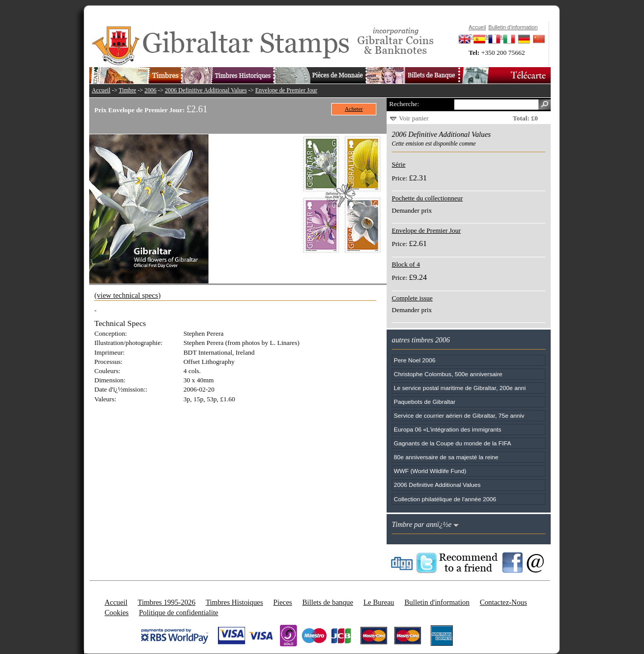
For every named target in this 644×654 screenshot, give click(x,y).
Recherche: (404, 104)
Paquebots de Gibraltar (425, 402)
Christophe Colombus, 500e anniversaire (448, 374)
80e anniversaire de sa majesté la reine (446, 457)
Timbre (127, 90)
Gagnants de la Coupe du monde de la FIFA (452, 443)
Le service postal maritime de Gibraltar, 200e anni (460, 388)
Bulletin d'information (437, 602)
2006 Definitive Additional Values (206, 90)
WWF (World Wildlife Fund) (430, 471)
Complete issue (412, 298)
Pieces (283, 602)
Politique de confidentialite (179, 612)
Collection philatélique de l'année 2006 (445, 499)
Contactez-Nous (504, 602)
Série (399, 164)
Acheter (354, 109)
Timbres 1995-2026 (166, 602)
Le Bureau (379, 602)
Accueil (101, 90)
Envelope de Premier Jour (286, 90)
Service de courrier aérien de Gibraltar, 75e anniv (459, 415)
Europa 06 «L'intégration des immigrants (447, 429)
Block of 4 (406, 264)
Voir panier (414, 118)
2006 (150, 90)
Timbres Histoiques (234, 602)
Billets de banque (328, 602)
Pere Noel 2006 (415, 360)
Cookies (117, 612)
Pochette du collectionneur (427, 198)
